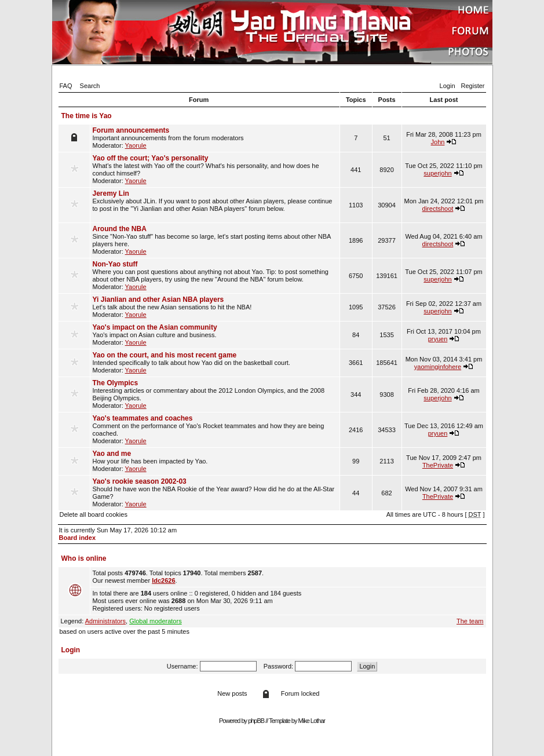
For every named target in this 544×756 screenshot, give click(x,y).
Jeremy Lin (111, 193)
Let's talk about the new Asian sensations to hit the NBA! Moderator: (215, 307)
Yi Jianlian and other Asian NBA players (158, 300)
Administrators (105, 621)
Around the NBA (120, 229)
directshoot (438, 209)
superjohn (437, 173)
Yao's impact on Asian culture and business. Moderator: (215, 335)
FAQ (66, 86)
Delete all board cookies (94, 514)
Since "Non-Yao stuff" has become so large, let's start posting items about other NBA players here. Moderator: (215, 240)
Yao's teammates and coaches (143, 418)
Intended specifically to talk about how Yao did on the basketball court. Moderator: (215, 362)
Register (473, 86)
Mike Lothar (312, 721)
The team (470, 621)
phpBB (256, 721)
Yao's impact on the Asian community (155, 327)
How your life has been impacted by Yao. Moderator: (215, 461)
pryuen (438, 339)
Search (90, 86)
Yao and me (112, 454)
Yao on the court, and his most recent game (165, 355)
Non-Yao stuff (115, 264)
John (438, 142)
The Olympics (116, 383)
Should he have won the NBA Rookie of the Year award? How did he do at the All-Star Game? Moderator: (215, 492)
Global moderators (156, 621)
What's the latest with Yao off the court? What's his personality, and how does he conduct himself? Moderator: (215, 169)
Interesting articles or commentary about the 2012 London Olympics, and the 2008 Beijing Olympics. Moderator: (215, 394)
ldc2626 (163, 580)
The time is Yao (87, 116)
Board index (78, 538)
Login (448, 86)
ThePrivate (438, 465)
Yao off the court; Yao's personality (151, 158)
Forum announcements (131, 130)
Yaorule (136, 145)
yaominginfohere (438, 367)
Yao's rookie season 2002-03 (140, 481)
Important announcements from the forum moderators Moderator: (215, 138)
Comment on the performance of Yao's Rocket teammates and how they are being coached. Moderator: (215, 429)
